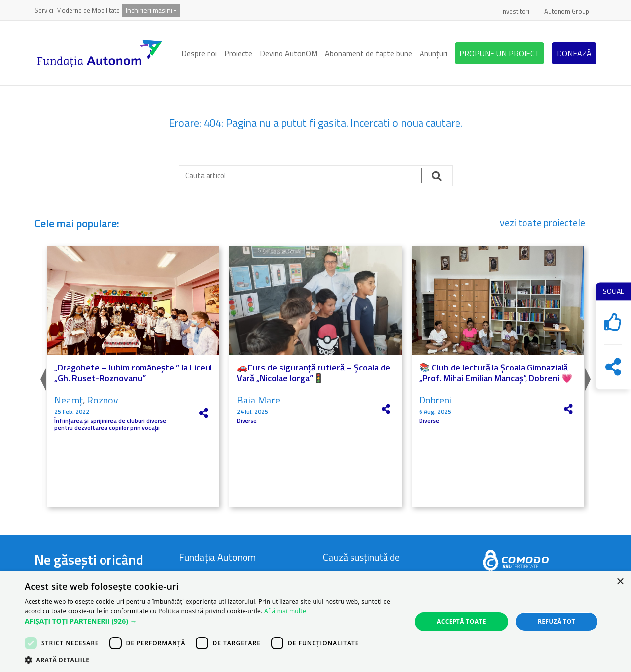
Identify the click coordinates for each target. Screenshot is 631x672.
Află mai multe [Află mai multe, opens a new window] (285, 611)
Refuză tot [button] (557, 622)
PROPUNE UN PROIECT (499, 53)
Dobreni (435, 400)
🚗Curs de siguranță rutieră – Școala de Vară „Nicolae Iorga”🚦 (314, 373)
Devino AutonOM (289, 53)
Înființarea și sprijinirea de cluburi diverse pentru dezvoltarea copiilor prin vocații (110, 424)
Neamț (69, 400)
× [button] (620, 582)
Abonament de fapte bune (368, 53)
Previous (42, 377)
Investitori (515, 11)
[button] (212, 621)
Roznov (103, 400)
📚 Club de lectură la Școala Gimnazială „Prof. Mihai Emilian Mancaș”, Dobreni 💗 (496, 373)
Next (589, 377)
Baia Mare (258, 400)
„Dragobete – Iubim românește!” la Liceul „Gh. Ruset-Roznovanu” (133, 373)
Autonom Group (567, 11)
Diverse (247, 421)
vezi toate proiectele (543, 223)
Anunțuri (433, 53)
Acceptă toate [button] (461, 622)
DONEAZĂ (574, 53)
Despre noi (199, 53)
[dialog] (315, 622)
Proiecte (238, 53)
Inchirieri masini (151, 10)
